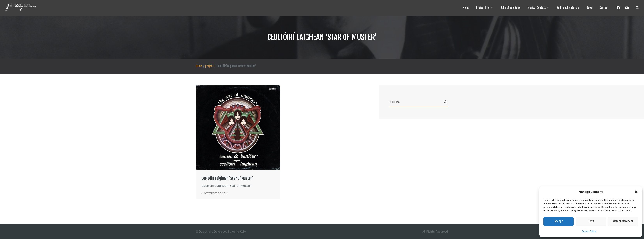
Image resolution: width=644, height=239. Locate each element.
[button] (636, 192)
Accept (559, 221)
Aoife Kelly (239, 232)
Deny (591, 221)
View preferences (623, 221)
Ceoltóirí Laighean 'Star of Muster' (227, 178)
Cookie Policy (589, 231)
